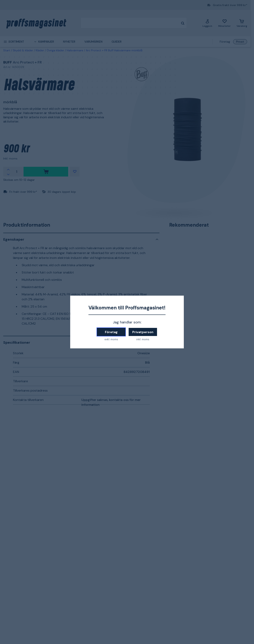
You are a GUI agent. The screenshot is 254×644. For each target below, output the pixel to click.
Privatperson (143, 332)
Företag (111, 332)
